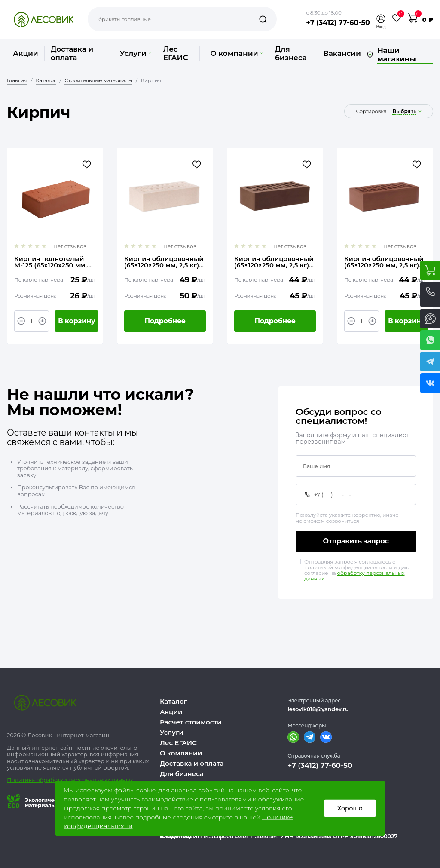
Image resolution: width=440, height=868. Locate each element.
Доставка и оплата (72, 53)
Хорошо (350, 808)
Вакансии (342, 53)
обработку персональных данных (354, 576)
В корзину (76, 321)
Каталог (173, 701)
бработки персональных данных (87, 780)
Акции (26, 53)
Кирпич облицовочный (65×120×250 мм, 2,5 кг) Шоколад (274, 262)
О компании (236, 53)
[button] (381, 19)
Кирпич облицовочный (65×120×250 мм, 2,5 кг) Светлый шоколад (384, 262)
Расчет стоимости (191, 722)
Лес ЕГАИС (176, 53)
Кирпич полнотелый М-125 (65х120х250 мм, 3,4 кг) (50, 262)
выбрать (404, 111)
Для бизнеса (291, 53)
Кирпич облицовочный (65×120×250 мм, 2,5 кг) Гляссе (164, 262)
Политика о (23, 780)
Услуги (135, 53)
